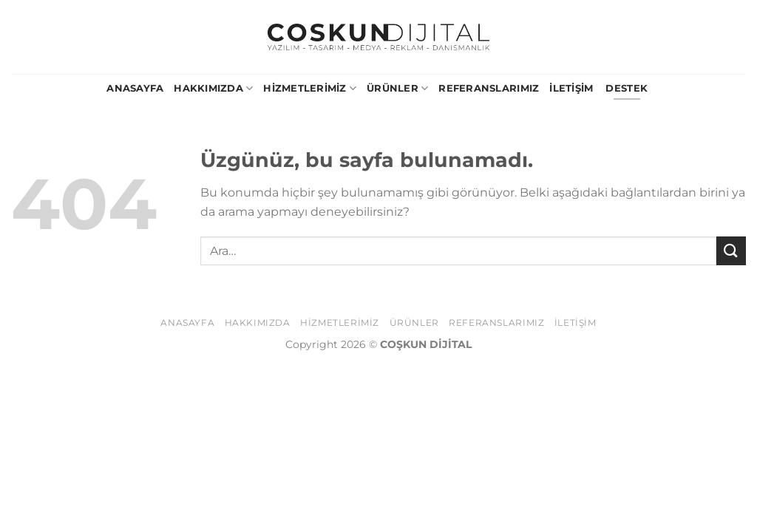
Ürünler (397, 88)
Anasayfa (135, 88)
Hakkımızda (213, 88)
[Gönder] (731, 251)
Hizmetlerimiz (310, 88)
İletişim (571, 88)
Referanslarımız (489, 88)
